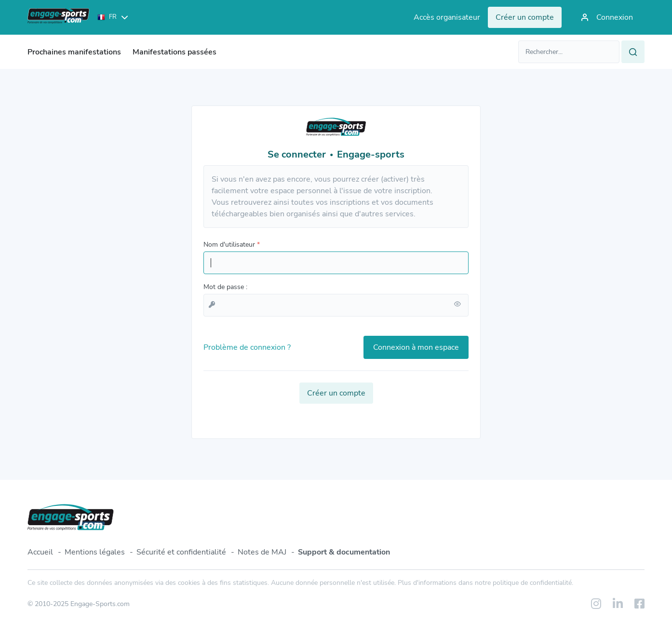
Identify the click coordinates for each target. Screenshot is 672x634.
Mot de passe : (225, 287)
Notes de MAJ (262, 552)
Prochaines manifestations (74, 52)
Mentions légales (95, 552)
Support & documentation (344, 552)
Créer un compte (336, 393)
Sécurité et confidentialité (181, 552)
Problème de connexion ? (247, 347)
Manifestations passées (175, 52)
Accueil (40, 552)
